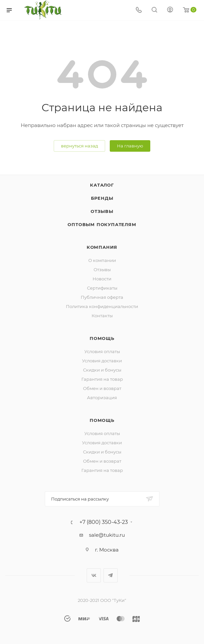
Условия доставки (102, 361)
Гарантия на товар (102, 379)
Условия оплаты (102, 351)
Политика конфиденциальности (102, 306)
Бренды (102, 198)
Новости (102, 279)
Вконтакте (94, 575)
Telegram (111, 575)
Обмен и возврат (102, 388)
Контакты (102, 316)
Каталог (102, 185)
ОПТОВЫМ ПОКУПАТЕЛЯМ (102, 224)
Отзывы (102, 211)
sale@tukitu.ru (107, 535)
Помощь (102, 338)
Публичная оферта (102, 297)
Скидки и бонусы (102, 370)
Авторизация (102, 398)
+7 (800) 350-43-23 (104, 522)
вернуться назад (79, 146)
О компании (102, 260)
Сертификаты (102, 288)
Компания (102, 247)
